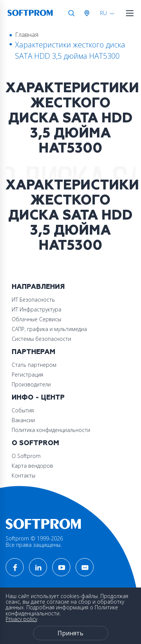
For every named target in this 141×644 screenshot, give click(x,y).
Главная (27, 35)
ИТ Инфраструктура (36, 309)
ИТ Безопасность (33, 300)
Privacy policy (21, 619)
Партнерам (33, 352)
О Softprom (35, 443)
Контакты (23, 475)
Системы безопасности (41, 339)
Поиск (71, 13)
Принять (70, 633)
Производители (31, 384)
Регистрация (27, 375)
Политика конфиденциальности (51, 430)
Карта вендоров (32, 466)
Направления (38, 287)
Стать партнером (34, 365)
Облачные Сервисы (36, 319)
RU (103, 13)
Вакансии (23, 420)
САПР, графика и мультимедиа (49, 329)
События (23, 410)
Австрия (88, 13)
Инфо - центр (38, 398)
